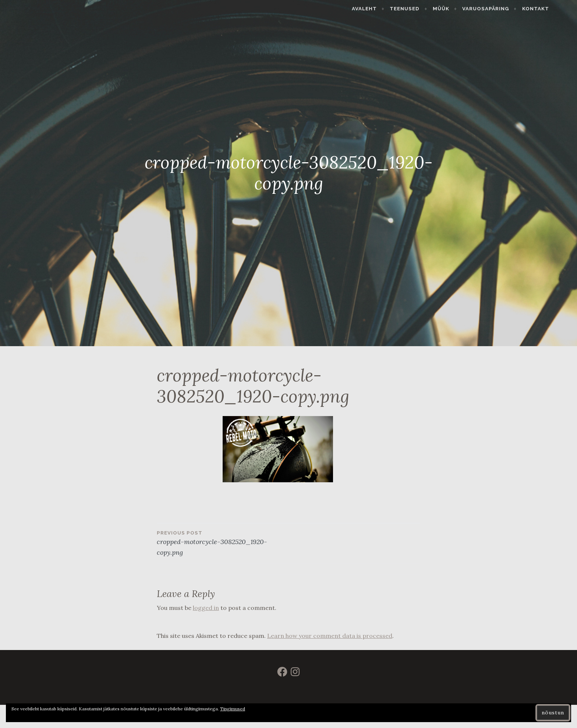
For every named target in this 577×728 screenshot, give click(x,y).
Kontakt (554, 9)
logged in (206, 608)
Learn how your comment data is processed (330, 636)
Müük (459, 9)
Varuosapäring (504, 9)
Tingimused (233, 709)
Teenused (423, 9)
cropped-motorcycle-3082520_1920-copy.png (223, 543)
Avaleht (383, 9)
